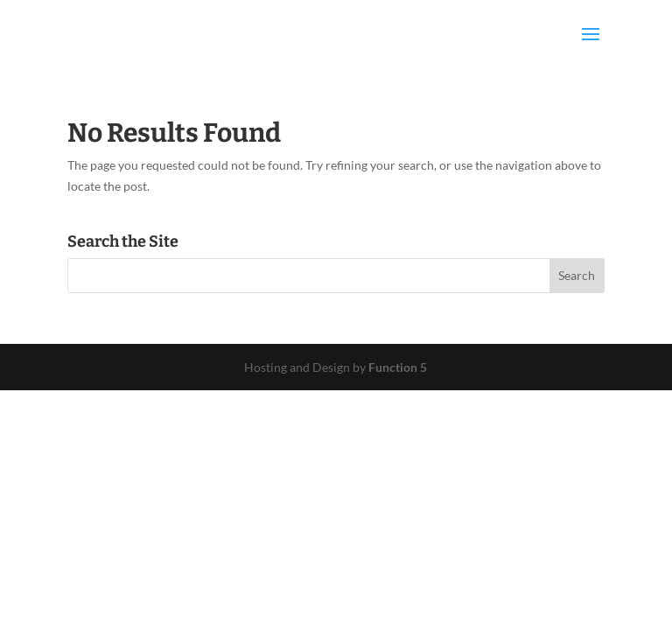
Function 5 (398, 367)
